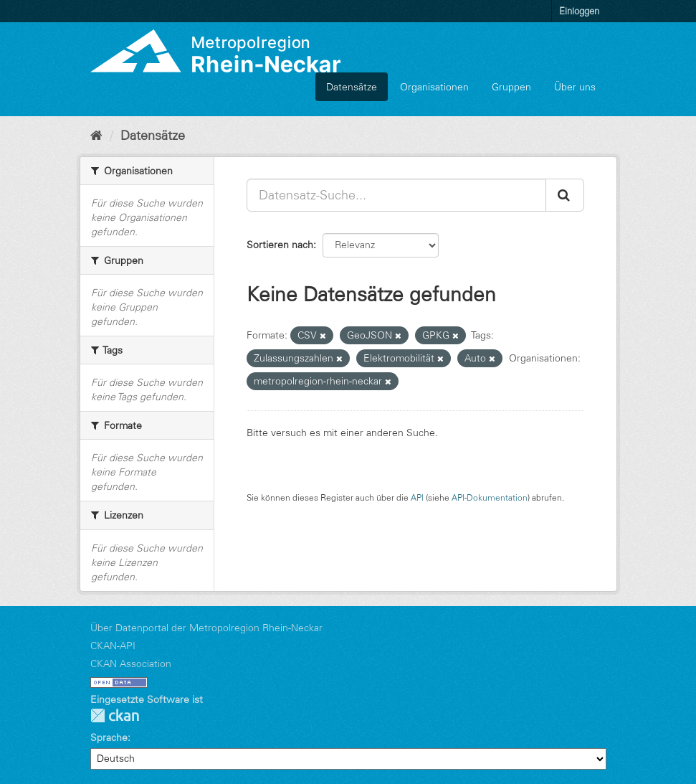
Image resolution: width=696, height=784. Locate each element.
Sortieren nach (280, 245)
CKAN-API (113, 646)
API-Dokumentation (490, 497)
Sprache (109, 737)
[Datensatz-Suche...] (396, 195)
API (417, 497)
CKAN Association (131, 663)
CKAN (115, 715)
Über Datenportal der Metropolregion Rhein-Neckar (206, 628)
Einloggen (579, 11)
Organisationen (434, 87)
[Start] (96, 136)
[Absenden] (565, 195)
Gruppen (511, 87)
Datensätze (352, 87)
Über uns (575, 87)
